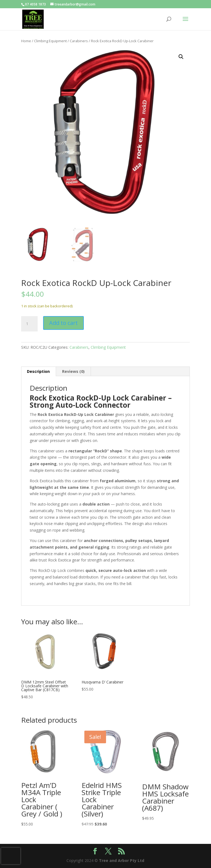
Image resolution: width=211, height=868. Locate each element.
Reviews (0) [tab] (73, 371)
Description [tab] (38, 371)
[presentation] (11, 856)
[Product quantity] (29, 324)
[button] (181, 57)
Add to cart (63, 323)
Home (26, 41)
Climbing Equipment (50, 41)
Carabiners (79, 41)
